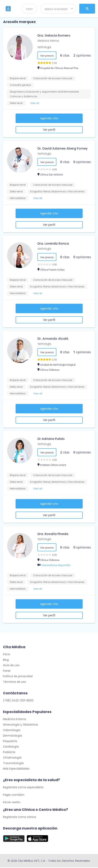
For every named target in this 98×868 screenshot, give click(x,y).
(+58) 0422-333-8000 (18, 701)
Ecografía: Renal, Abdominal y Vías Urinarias (57, 191)
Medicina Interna (48, 41)
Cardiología (11, 747)
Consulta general (20, 85)
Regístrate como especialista (23, 788)
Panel (7, 671)
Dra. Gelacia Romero (54, 35)
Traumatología (13, 763)
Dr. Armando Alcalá (53, 339)
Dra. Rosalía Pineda (53, 534)
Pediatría (9, 752)
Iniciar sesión (12, 803)
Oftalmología (12, 758)
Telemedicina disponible (56, 565)
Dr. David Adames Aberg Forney (63, 148)
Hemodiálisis (18, 198)
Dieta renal (16, 103)
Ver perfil (49, 130)
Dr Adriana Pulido (51, 439)
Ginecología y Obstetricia (21, 725)
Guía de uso (11, 666)
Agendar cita (49, 118)
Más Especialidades (16, 769)
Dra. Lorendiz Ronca (53, 244)
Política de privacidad (18, 677)
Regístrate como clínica (20, 817)
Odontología (12, 730)
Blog (6, 660)
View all (35, 103)
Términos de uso (14, 682)
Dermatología (13, 736)
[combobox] (58, 9)
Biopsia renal (18, 78)
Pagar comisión (14, 795)
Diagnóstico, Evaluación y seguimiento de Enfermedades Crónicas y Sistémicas (44, 94)
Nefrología (44, 47)
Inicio (7, 655)
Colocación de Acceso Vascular (53, 78)
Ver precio (47, 56)
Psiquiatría (10, 741)
